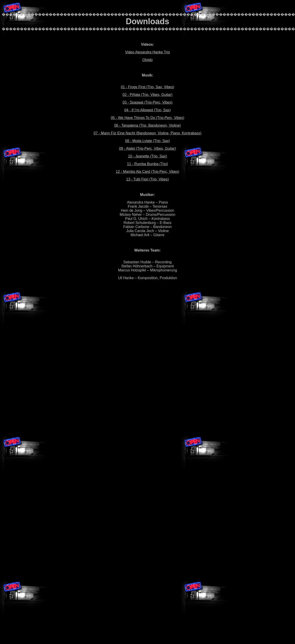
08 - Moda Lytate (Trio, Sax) (147, 141)
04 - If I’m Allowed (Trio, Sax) (148, 110)
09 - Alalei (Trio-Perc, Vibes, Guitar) (147, 149)
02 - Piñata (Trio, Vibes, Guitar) (148, 95)
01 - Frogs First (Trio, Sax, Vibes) (147, 87)
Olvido (147, 60)
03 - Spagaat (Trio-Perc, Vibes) (148, 102)
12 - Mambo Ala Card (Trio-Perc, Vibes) (147, 172)
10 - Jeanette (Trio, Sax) (147, 156)
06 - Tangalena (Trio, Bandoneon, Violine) (147, 125)
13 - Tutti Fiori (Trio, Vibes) (148, 179)
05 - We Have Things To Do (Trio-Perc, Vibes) (148, 118)
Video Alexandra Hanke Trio (147, 52)
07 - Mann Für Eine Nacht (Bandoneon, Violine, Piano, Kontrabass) (147, 133)
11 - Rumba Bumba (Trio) (148, 164)
